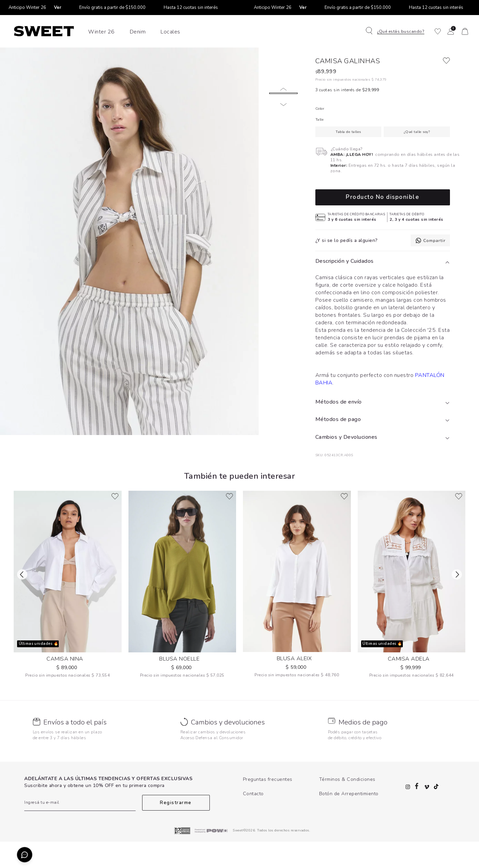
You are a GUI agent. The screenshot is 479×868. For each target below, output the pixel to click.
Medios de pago (363, 749)
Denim (138, 32)
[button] (399, 31)
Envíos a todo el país (75, 749)
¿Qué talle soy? (417, 158)
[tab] (383, 288)
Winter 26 (101, 32)
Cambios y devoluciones (228, 749)
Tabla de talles (348, 158)
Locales (170, 32)
